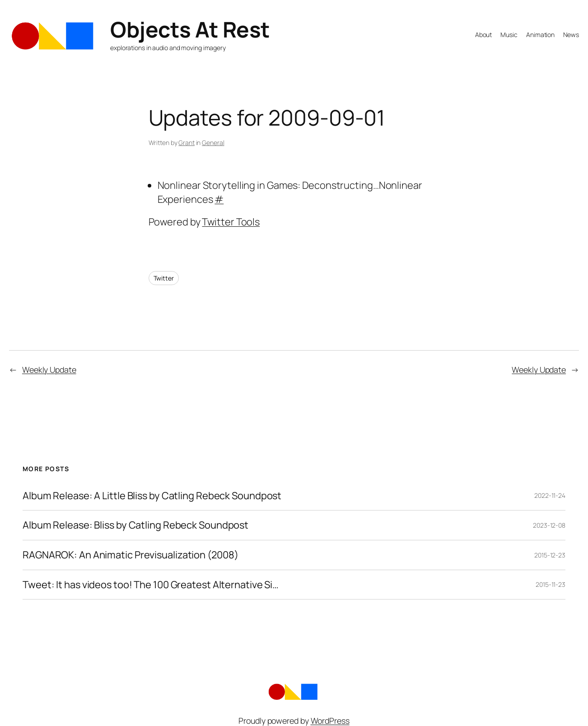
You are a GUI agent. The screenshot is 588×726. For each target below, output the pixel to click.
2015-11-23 (551, 584)
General (213, 143)
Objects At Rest (190, 29)
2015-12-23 (550, 555)
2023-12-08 (549, 525)
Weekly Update (49, 370)
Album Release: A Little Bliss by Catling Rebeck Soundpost (152, 496)
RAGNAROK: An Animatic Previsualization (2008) (131, 555)
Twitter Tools (231, 222)
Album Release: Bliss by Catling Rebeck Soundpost (135, 525)
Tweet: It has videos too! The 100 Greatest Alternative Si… (151, 585)
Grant (187, 143)
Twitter (164, 278)
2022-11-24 (550, 495)
